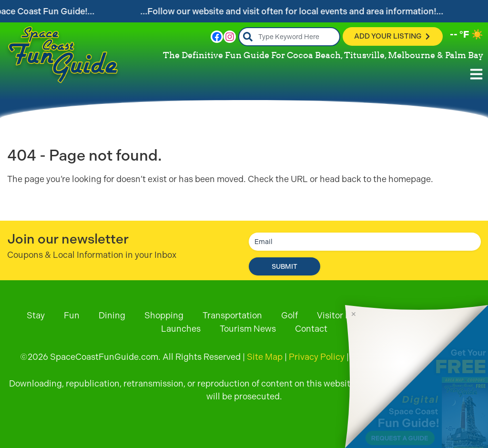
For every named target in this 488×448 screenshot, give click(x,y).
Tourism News (248, 329)
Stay (36, 315)
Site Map (265, 357)
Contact (311, 329)
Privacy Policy (317, 357)
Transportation (232, 315)
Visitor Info (339, 315)
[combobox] (290, 37)
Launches (181, 329)
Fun (72, 315)
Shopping (164, 315)
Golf (290, 315)
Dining (112, 315)
